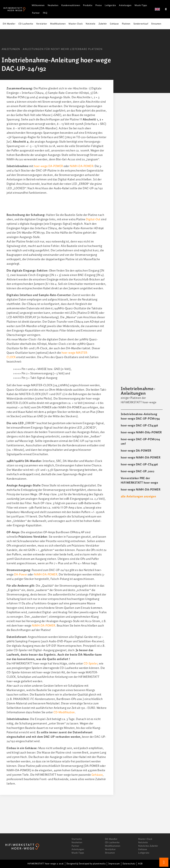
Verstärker (42, 24)
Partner (36, 13)
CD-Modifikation (64, 712)
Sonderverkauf (141, 24)
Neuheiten (53, 5)
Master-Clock (76, 24)
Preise (99, 5)
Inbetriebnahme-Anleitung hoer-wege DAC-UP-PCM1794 (140, 417)
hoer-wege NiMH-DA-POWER (141, 458)
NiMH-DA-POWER (82, 166)
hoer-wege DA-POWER (48, 166)
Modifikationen (58, 24)
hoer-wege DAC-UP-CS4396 (139, 465)
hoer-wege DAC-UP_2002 (138, 471)
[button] (166, 9)
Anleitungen (125, 5)
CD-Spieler (91, 664)
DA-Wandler (9, 24)
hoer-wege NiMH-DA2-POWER (141, 433)
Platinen (126, 24)
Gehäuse (114, 24)
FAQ (45, 13)
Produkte (88, 5)
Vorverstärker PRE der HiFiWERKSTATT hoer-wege (139, 481)
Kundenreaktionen (71, 5)
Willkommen (38, 5)
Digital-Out (93, 219)
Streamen (156, 24)
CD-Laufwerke (26, 24)
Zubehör (103, 24)
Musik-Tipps (141, 5)
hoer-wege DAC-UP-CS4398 (139, 426)
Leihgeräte (110, 5)
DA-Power (21, 575)
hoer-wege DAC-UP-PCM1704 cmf (140, 442)
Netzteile (91, 24)
